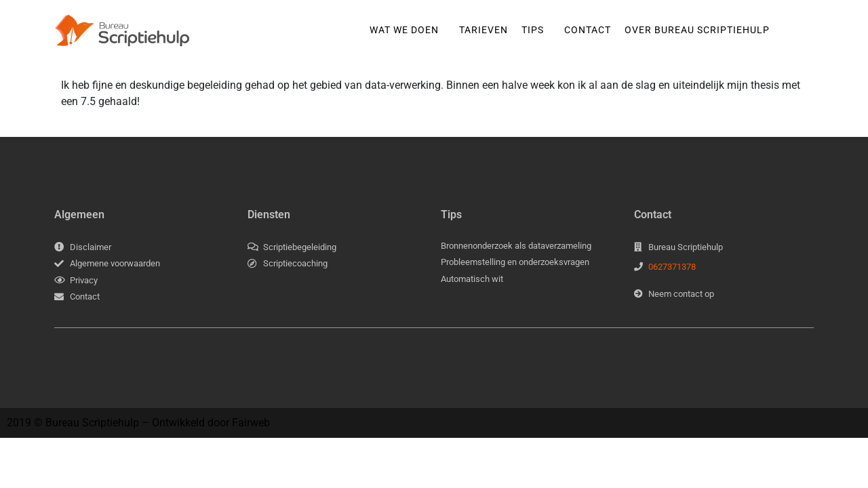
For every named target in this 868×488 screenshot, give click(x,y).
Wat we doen (404, 30)
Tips (533, 30)
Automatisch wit (472, 279)
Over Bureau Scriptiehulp (697, 30)
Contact (588, 30)
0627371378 (672, 267)
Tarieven (484, 30)
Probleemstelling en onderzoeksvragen (515, 262)
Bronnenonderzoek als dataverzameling (516, 246)
